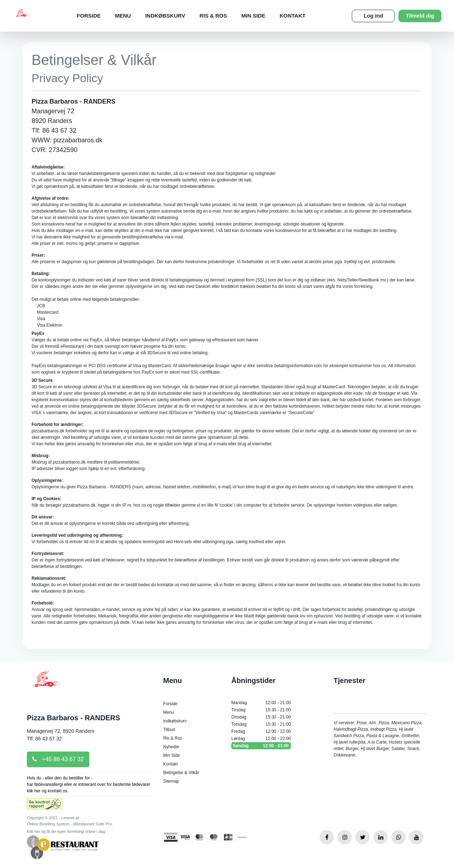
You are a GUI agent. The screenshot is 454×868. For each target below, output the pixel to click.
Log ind (373, 16)
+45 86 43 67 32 (58, 759)
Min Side (253, 16)
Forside (89, 16)
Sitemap (171, 781)
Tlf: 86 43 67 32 (44, 739)
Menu (123, 16)
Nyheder (171, 747)
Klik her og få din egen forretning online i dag (66, 831)
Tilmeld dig (420, 16)
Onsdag (261, 717)
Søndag (261, 746)
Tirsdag (261, 710)
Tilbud (169, 730)
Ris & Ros (213, 16)
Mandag (261, 703)
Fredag (261, 731)
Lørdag (261, 739)
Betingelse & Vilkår (181, 773)
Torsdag (261, 724)
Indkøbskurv (165, 16)
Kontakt (293, 16)
